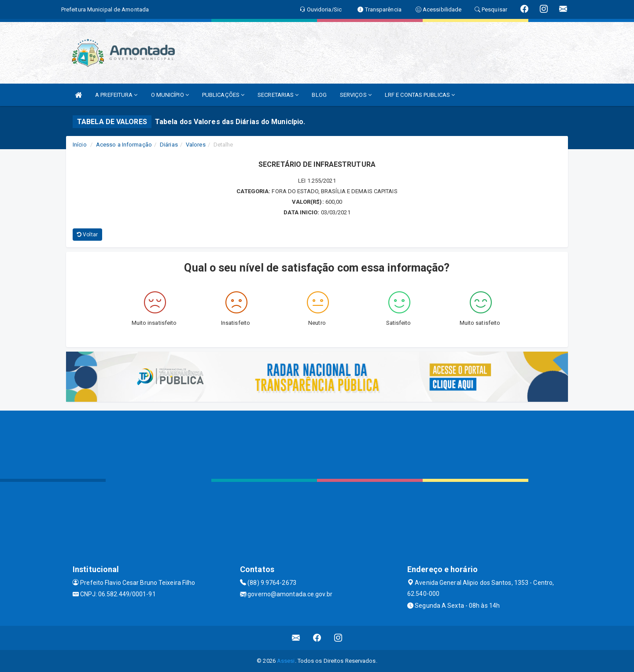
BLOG (319, 95)
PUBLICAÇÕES (223, 95)
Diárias (169, 145)
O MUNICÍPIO (170, 95)
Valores (196, 145)
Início (80, 145)
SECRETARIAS (278, 95)
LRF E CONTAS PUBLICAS (420, 95)
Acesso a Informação (124, 145)
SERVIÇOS (356, 95)
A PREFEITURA (116, 95)
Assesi (286, 661)
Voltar (87, 235)
